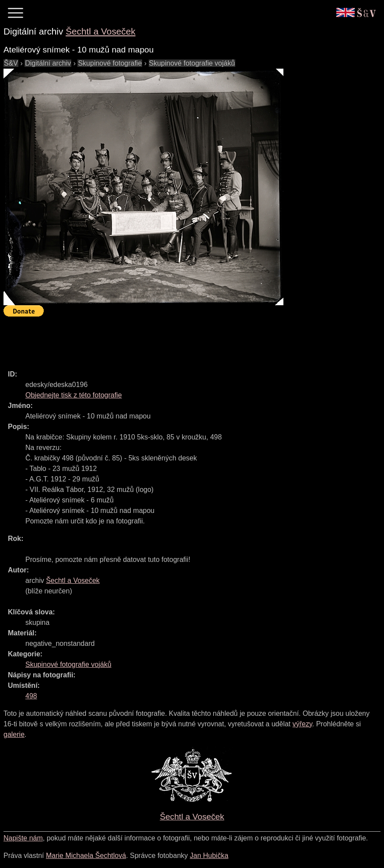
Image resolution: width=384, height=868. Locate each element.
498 (31, 696)
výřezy (302, 724)
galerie (14, 734)
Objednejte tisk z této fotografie (74, 395)
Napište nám (23, 838)
